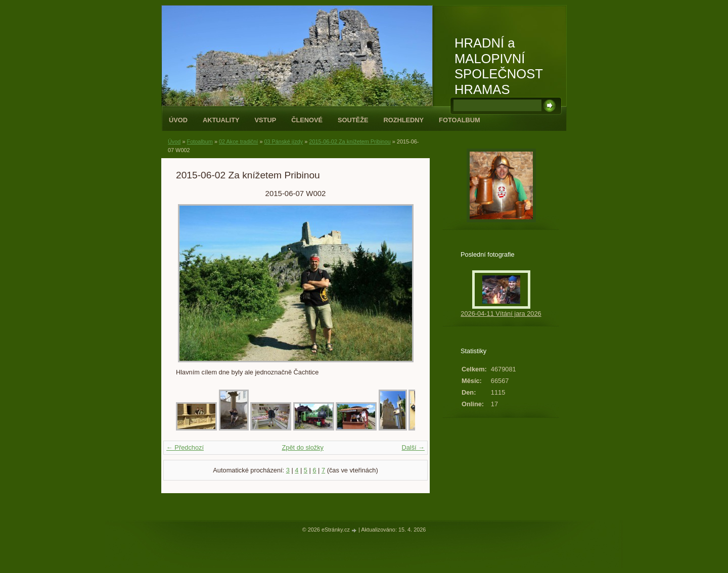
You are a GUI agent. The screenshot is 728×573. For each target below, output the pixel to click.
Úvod (178, 120)
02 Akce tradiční (238, 141)
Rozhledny (403, 120)
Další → (413, 447)
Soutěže (353, 120)
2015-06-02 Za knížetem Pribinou (350, 141)
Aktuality (221, 120)
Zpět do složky (303, 447)
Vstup (266, 120)
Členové (307, 120)
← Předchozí (185, 447)
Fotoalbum (460, 120)
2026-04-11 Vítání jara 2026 (501, 314)
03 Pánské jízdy (283, 141)
